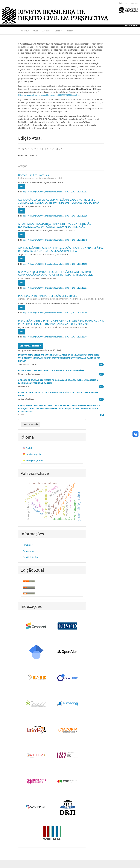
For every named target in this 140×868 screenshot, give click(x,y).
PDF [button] (22, 186)
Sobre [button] (58, 31)
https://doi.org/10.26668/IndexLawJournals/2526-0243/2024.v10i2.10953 (55, 192)
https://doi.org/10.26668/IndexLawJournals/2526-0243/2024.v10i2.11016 (55, 264)
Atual (35, 31)
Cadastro (123, 3)
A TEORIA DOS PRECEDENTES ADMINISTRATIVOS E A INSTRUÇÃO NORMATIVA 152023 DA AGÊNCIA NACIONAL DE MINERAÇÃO (55, 225)
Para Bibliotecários (31, 557)
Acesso (135, 3)
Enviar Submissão (30, 424)
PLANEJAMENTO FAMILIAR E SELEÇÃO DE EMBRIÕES (61, 297)
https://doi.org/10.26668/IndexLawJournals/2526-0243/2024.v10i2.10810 (55, 216)
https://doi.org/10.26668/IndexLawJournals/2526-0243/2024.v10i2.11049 (55, 240)
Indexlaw (24, 31)
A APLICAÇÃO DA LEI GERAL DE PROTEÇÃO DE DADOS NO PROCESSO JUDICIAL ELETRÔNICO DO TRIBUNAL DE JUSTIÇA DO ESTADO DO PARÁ (59, 201)
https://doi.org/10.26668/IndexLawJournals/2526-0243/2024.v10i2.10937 (55, 288)
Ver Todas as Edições (31, 346)
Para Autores (29, 551)
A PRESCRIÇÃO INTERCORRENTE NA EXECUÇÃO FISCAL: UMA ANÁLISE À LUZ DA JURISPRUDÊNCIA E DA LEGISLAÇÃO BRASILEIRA (61, 249)
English (29, 448)
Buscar (70, 31)
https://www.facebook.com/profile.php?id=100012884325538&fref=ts (49, 95)
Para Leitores (29, 545)
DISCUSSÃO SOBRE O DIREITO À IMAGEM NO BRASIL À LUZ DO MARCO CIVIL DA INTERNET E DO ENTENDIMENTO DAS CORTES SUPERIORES (61, 322)
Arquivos (46, 31)
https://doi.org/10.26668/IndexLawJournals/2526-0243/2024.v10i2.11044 (55, 337)
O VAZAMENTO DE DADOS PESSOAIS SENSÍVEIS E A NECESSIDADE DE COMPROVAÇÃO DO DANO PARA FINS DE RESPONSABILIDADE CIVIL (57, 273)
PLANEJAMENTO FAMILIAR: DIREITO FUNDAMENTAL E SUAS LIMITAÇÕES (51, 370)
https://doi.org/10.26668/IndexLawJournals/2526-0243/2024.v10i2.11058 (55, 313)
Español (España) (34, 454)
